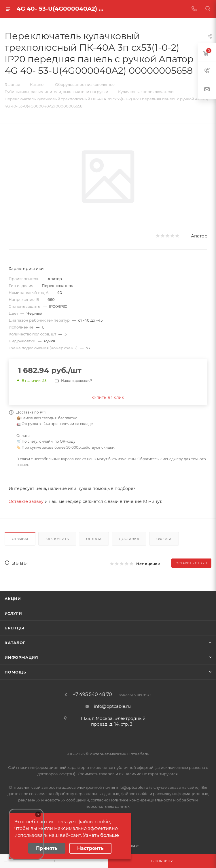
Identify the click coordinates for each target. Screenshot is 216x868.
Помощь (15, 672)
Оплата (94, 539)
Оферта (164, 539)
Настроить (90, 848)
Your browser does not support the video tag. (26, 834)
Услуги (13, 613)
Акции (13, 599)
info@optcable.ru (112, 706)
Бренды (14, 628)
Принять (47, 848)
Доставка (129, 539)
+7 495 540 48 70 (92, 695)
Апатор (199, 236)
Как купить (57, 539)
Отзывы (20, 539)
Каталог (15, 643)
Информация (21, 657)
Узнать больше (101, 835)
